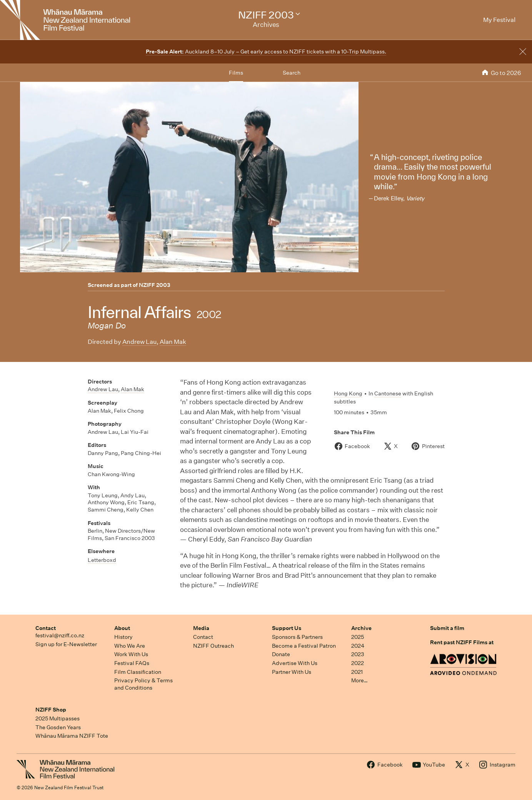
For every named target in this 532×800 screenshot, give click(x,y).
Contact (46, 628)
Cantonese (388, 393)
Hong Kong (348, 393)
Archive (361, 628)
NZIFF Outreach (213, 646)
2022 (358, 663)
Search (292, 73)
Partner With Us (292, 672)
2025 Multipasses (58, 718)
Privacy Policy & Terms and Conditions (143, 684)
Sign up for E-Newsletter (66, 644)
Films (236, 73)
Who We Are (130, 646)
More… (359, 680)
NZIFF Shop (51, 710)
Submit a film (447, 628)
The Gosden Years (58, 727)
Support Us (287, 628)
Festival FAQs (132, 663)
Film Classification (138, 672)
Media (201, 628)
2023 (358, 654)
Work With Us (131, 654)
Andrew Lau (139, 342)
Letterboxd (102, 560)
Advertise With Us (295, 663)
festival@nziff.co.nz (60, 635)
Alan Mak (173, 342)
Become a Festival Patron (304, 646)
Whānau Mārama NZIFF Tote (72, 736)
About (122, 628)
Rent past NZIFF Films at (462, 642)
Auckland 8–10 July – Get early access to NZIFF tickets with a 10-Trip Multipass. (266, 52)
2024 (358, 646)
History (123, 637)
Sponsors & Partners (297, 637)
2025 (358, 637)
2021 (357, 672)
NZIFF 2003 (155, 285)
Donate (281, 654)
